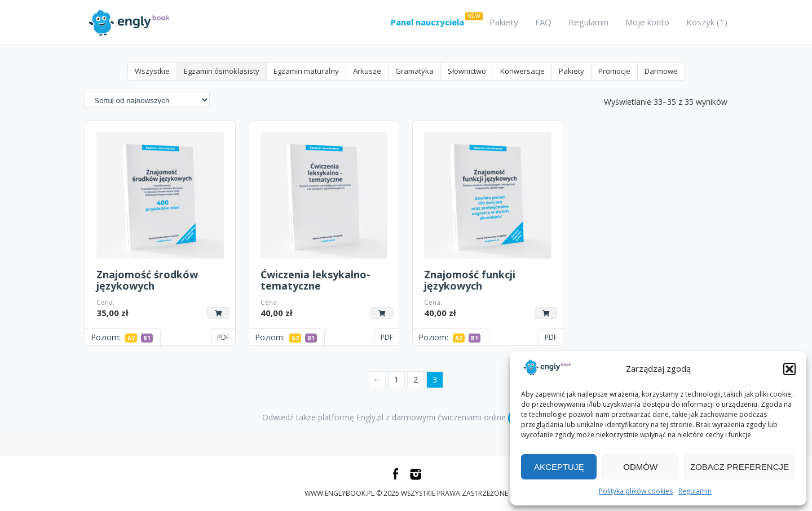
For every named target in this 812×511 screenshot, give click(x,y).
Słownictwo (467, 71)
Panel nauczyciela (427, 22)
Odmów (640, 467)
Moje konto (647, 22)
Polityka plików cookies (636, 491)
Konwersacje (522, 71)
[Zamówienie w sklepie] (147, 100)
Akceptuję (559, 467)
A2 (131, 338)
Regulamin (695, 491)
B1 (147, 338)
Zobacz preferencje (740, 467)
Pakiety (504, 22)
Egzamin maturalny (306, 71)
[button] (789, 369)
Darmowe (661, 71)
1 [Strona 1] (396, 379)
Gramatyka (414, 71)
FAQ (543, 22)
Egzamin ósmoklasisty (222, 71)
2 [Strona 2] (416, 379)
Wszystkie (152, 71)
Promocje (614, 71)
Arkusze (367, 71)
